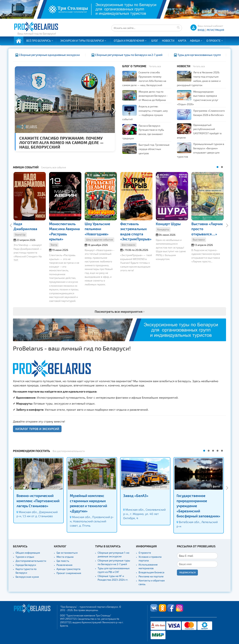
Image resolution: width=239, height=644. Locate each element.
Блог (155, 41)
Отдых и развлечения (129, 41)
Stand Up (20, 235)
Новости (168, 41)
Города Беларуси (26, 565)
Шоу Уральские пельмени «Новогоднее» (97, 229)
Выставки (199, 240)
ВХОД (201, 30)
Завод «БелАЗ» (136, 496)
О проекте (213, 41)
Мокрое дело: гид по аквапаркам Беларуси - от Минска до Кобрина (153, 96)
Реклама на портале (151, 576)
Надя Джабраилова (25, 226)
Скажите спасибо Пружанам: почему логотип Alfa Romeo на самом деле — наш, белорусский (61, 142)
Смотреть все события (54, 167)
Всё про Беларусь (39, 41)
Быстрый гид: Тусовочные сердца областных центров (154, 149)
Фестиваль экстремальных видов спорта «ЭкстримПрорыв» (136, 231)
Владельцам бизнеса (151, 572)
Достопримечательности (31, 561)
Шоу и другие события (99, 240)
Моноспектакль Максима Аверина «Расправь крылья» (64, 231)
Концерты (163, 229)
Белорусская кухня (27, 577)
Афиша (195, 41)
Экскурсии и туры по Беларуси (82, 41)
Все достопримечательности (69, 451)
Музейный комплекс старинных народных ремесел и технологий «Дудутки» (88, 503)
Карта (182, 41)
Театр (54, 245)
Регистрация (215, 30)
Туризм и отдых (25, 557)
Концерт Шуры (168, 224)
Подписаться (187, 572)
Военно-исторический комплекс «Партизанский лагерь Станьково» (38, 501)
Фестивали (128, 245)
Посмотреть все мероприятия (119, 311)
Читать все (155, 66)
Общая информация (28, 553)
